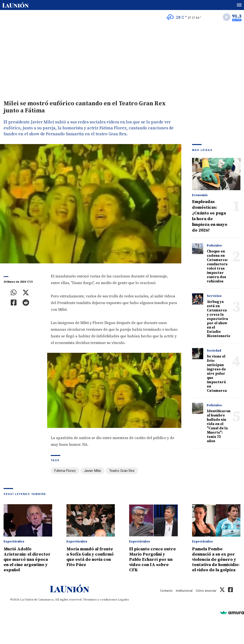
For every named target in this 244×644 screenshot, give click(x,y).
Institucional (184, 591)
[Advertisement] (122, 60)
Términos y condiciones (100, 600)
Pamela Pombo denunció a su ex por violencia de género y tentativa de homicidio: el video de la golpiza (216, 559)
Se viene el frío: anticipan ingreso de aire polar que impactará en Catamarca (217, 374)
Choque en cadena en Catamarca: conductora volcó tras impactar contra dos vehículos (217, 266)
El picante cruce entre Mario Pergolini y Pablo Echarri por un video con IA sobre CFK (152, 559)
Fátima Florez (65, 471)
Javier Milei (92, 471)
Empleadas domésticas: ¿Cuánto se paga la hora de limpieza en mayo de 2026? (210, 216)
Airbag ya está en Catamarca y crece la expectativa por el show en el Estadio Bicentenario (219, 319)
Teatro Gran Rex (122, 471)
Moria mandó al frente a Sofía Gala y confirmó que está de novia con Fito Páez (90, 557)
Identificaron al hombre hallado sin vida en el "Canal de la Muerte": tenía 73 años (219, 426)
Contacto (166, 591)
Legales (123, 600)
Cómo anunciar (206, 591)
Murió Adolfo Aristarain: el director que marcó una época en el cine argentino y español (27, 559)
